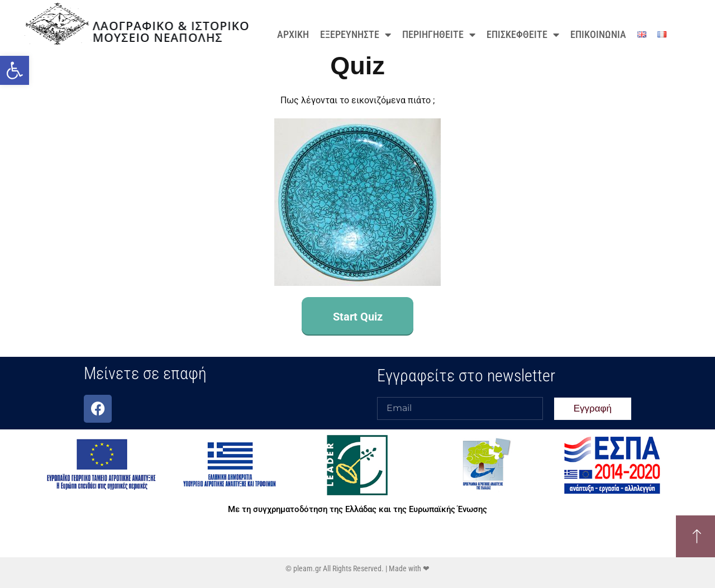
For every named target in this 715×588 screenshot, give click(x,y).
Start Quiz (358, 317)
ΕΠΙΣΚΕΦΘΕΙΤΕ (523, 35)
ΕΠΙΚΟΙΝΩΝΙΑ (598, 34)
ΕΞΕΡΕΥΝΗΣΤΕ (356, 35)
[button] (15, 70)
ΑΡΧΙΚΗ (293, 34)
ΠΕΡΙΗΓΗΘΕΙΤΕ (439, 35)
